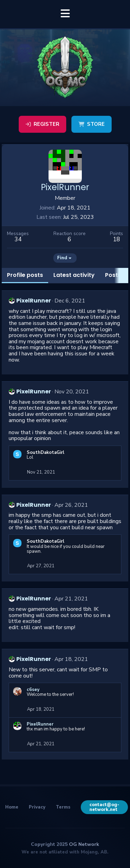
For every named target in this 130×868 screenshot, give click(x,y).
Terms (63, 807)
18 (116, 239)
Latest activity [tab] (74, 275)
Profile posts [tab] (25, 275)
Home (12, 807)
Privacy (37, 807)
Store (92, 124)
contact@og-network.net (104, 807)
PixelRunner (34, 301)
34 (18, 239)
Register (42, 124)
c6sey (33, 690)
